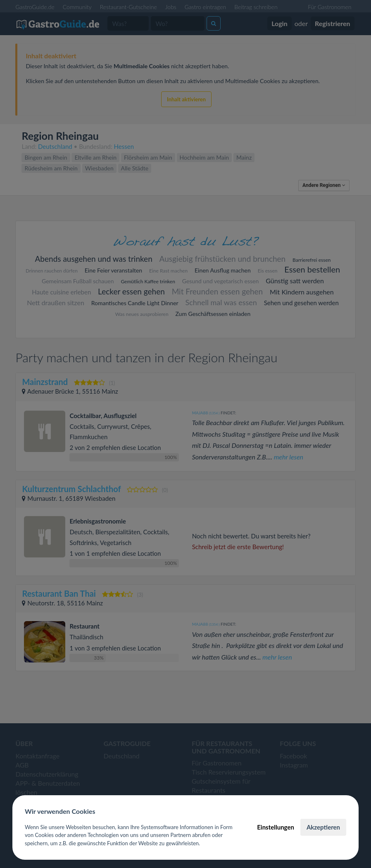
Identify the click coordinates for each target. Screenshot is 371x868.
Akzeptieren (323, 827)
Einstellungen (276, 827)
